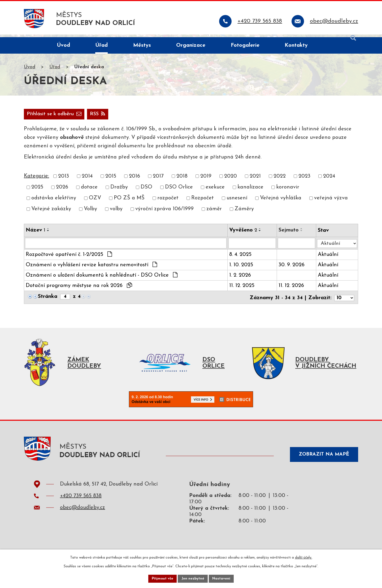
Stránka (48, 301)
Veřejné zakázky (51, 213)
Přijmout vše (162, 578)
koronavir (288, 191)
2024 (329, 180)
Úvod (30, 70)
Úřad (55, 70)
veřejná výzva (331, 202)
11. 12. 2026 (292, 290)
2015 (111, 180)
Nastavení (222, 578)
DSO (146, 191)
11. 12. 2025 (243, 290)
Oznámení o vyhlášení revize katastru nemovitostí (91, 269)
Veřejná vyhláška (281, 202)
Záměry (244, 213)
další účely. (304, 557)
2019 (206, 180)
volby (116, 213)
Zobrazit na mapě (322, 459)
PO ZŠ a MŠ (129, 202)
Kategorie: (36, 179)
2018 (182, 180)
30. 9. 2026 (293, 269)
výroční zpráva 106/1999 (164, 213)
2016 (134, 180)
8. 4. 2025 (241, 259)
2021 (255, 180)
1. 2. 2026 (241, 279)
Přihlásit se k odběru (82, 117)
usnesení (237, 202)
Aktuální (329, 259)
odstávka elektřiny (54, 202)
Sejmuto (290, 234)
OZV (95, 202)
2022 (280, 180)
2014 (87, 180)
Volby (90, 213)
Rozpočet (203, 202)
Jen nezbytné (193, 578)
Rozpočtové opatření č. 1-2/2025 (69, 258)
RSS (35, 117)
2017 (158, 180)
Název (36, 234)
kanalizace (250, 191)
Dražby (119, 191)
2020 (231, 180)
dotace (89, 191)
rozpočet (168, 202)
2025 (37, 191)
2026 (62, 191)
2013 (64, 180)
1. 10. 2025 (242, 269)
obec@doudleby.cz (83, 513)
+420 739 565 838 (81, 501)
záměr (214, 213)
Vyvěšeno (244, 234)
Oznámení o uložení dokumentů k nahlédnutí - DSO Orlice (102, 279)
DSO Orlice (179, 191)
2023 (304, 180)
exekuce (215, 191)
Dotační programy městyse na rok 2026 (79, 289)
